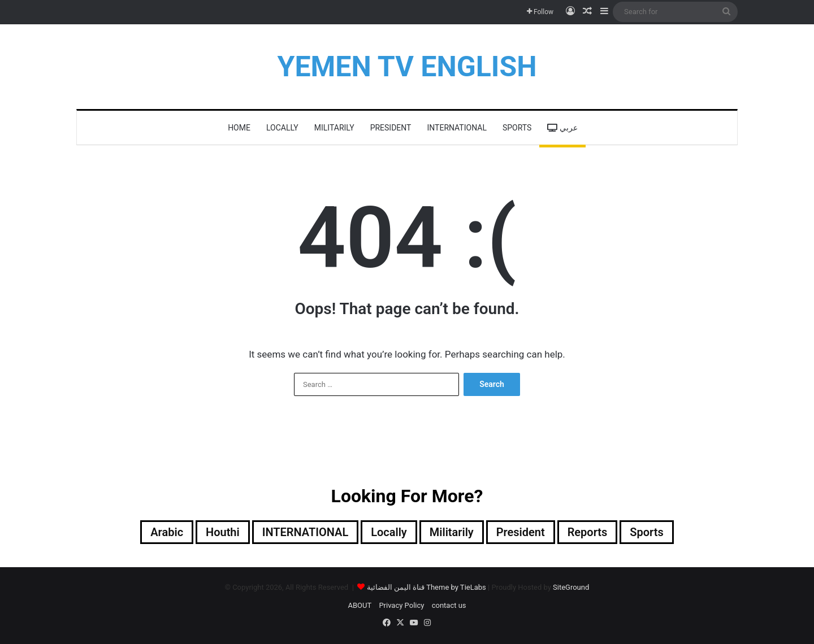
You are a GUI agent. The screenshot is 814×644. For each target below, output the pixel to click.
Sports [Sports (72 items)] (647, 532)
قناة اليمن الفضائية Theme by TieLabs (427, 587)
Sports (517, 128)
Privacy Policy (401, 605)
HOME (239, 128)
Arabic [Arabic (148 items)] (167, 532)
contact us (449, 605)
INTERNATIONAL (456, 128)
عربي (562, 128)
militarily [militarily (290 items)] (452, 532)
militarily (334, 128)
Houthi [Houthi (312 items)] (223, 532)
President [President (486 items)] (521, 532)
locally (282, 128)
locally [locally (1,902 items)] (389, 532)
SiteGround (571, 587)
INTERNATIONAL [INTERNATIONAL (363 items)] (305, 532)
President (391, 128)
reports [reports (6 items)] (588, 532)
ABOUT (360, 605)
